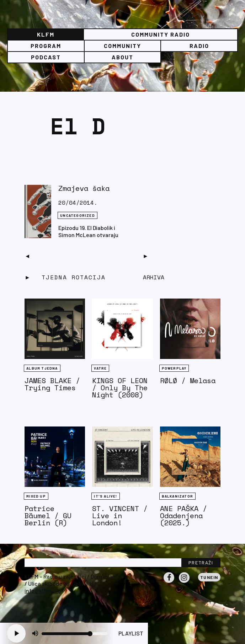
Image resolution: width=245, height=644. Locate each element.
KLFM (46, 34)
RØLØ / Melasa (188, 380)
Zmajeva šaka (84, 188)
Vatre (100, 368)
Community (122, 46)
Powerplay (174, 368)
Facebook (169, 583)
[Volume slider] (75, 634)
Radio (199, 46)
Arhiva (154, 277)
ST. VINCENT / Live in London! (120, 516)
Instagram (184, 583)
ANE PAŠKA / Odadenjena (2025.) (183, 516)
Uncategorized (78, 215)
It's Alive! (105, 496)
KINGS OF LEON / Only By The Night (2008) (120, 388)
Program (46, 46)
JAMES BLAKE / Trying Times (52, 384)
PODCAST (46, 57)
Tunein (209, 577)
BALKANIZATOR (177, 496)
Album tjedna (42, 368)
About (122, 57)
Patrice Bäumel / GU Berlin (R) (48, 516)
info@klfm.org (43, 591)
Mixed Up (36, 496)
